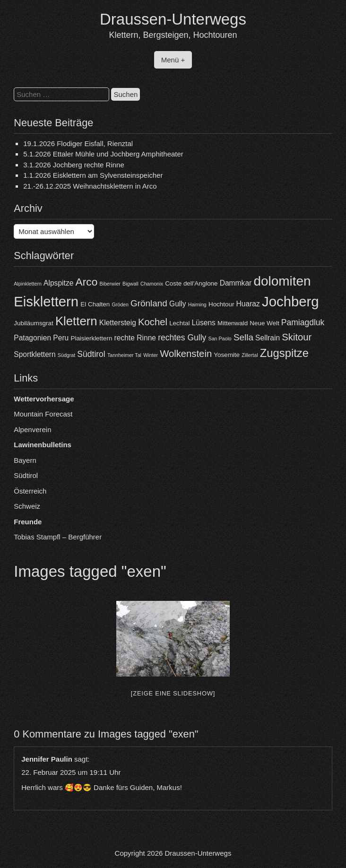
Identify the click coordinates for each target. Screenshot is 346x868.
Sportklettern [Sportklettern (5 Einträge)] (35, 354)
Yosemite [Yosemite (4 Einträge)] (227, 355)
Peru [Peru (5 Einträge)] (61, 338)
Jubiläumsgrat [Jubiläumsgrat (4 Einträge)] (33, 323)
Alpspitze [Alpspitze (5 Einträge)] (58, 283)
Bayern (25, 460)
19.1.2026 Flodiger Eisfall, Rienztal (78, 143)
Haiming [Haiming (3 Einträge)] (197, 304)
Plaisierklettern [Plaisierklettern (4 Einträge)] (91, 338)
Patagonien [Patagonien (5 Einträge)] (32, 338)
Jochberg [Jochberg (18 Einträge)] (290, 301)
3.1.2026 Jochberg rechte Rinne (74, 165)
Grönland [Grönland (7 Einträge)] (149, 303)
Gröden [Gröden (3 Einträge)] (120, 304)
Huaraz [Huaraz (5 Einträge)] (248, 304)
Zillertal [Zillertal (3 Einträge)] (250, 355)
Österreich (30, 491)
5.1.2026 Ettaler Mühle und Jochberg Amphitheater (103, 154)
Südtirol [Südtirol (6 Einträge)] (91, 354)
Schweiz (27, 506)
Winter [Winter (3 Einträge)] (151, 355)
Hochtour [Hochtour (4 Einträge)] (221, 304)
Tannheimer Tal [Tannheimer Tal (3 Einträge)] (124, 355)
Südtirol (26, 475)
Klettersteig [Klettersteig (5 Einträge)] (118, 323)
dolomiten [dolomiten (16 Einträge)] (282, 281)
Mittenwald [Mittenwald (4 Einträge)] (233, 323)
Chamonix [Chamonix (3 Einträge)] (152, 284)
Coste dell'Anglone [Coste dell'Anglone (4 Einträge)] (191, 283)
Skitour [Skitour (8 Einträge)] (297, 337)
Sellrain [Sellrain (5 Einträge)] (268, 338)
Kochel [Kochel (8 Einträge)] (153, 322)
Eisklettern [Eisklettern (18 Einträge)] (46, 301)
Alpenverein (32, 430)
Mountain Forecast (43, 414)
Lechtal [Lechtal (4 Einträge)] (179, 323)
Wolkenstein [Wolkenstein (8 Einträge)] (186, 354)
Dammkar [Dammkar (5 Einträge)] (236, 283)
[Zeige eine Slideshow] (173, 693)
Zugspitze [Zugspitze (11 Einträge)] (284, 353)
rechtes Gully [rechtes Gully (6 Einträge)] (182, 338)
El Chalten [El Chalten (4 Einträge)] (95, 304)
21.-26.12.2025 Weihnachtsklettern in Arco (90, 186)
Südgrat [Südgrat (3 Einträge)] (66, 355)
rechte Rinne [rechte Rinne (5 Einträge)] (135, 338)
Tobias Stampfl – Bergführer (58, 537)
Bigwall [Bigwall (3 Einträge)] (130, 284)
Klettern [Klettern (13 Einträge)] (76, 321)
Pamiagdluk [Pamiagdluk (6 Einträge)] (303, 322)
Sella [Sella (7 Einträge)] (243, 337)
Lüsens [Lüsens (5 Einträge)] (204, 323)
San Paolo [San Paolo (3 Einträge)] (220, 339)
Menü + (173, 60)
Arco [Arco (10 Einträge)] (87, 282)
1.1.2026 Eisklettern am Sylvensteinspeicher (93, 175)
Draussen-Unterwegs (173, 19)
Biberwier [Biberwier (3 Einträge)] (110, 284)
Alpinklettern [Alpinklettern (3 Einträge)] (28, 284)
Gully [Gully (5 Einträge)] (178, 304)
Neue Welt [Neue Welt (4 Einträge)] (264, 323)
